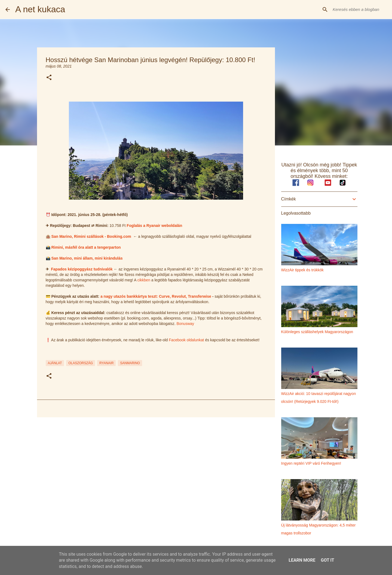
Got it (327, 560)
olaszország (81, 363)
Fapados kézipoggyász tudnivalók (82, 269)
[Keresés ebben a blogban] (359, 10)
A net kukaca (40, 9)
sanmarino (130, 363)
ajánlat (55, 363)
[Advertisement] (156, 464)
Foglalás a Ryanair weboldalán (154, 226)
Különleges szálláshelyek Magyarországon (317, 332)
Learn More (302, 560)
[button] (49, 78)
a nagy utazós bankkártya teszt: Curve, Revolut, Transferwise (156, 296)
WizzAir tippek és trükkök (302, 270)
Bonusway (185, 324)
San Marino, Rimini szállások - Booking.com (91, 236)
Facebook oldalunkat (186, 340)
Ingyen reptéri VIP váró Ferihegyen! (311, 463)
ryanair (106, 363)
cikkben (144, 280)
